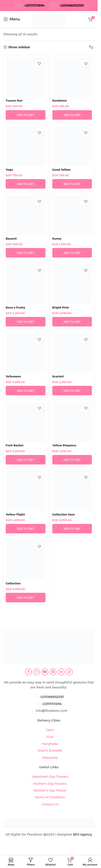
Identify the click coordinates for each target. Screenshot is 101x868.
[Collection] (26, 560)
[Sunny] (72, 215)
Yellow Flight (15, 514)
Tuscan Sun (14, 101)
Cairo (50, 730)
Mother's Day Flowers (50, 784)
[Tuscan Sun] (26, 77)
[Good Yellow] (72, 146)
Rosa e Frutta (15, 308)
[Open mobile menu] (12, 19)
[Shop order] (91, 47)
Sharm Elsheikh (50, 751)
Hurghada (50, 744)
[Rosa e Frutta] (26, 284)
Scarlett (58, 376)
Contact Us (50, 804)
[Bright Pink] (72, 284)
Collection (13, 583)
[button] (26, 115)
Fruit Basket (15, 445)
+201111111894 (34, 5)
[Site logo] (49, 19)
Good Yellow (62, 170)
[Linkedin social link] (61, 672)
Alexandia (50, 758)
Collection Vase (64, 514)
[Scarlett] (72, 353)
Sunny (57, 239)
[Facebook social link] (28, 672)
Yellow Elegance (64, 445)
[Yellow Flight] (26, 491)
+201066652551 (52, 697)
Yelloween (13, 376)
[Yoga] (26, 146)
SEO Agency (82, 834)
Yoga (9, 170)
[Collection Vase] (72, 491)
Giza (50, 737)
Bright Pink (61, 308)
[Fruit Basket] (26, 422)
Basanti (11, 239)
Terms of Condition (50, 797)
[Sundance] (72, 77)
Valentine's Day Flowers (50, 777)
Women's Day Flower (50, 790)
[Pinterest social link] (53, 672)
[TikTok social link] (69, 672)
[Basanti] (26, 215)
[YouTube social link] (45, 672)
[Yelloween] (26, 353)
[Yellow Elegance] (72, 422)
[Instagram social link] (37, 672)
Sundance (60, 101)
